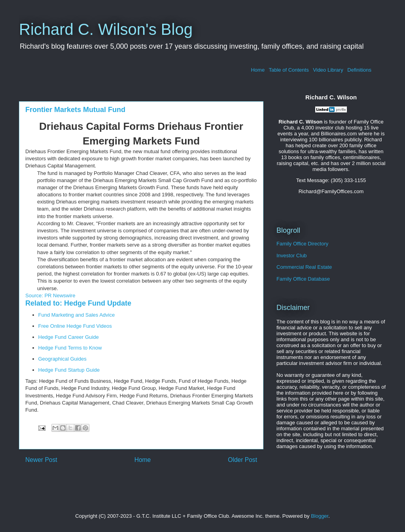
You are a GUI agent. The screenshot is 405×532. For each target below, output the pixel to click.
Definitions (359, 70)
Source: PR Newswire (50, 295)
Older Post (242, 460)
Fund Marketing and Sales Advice (77, 315)
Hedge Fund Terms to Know (70, 348)
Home (258, 70)
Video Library (328, 70)
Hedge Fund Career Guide (69, 337)
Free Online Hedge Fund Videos (75, 326)
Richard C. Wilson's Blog (106, 29)
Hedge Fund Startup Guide (69, 370)
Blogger (320, 516)
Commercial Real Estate (304, 267)
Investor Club (292, 256)
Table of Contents (289, 70)
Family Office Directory (302, 244)
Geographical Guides (62, 359)
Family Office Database (303, 279)
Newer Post (41, 460)
